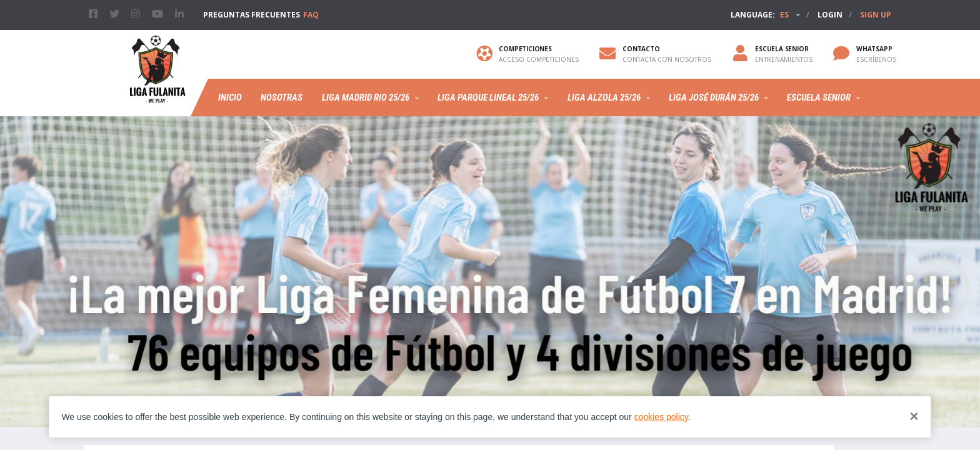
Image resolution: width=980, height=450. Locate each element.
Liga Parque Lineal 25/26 (488, 97)
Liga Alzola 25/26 (604, 97)
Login (830, 15)
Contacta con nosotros (667, 59)
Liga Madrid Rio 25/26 (366, 97)
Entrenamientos (784, 59)
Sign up (876, 15)
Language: (760, 15)
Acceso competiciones (539, 59)
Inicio (230, 97)
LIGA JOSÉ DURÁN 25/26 (714, 97)
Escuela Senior (819, 97)
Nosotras (282, 97)
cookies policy (661, 417)
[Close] (914, 416)
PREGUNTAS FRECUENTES (261, 15)
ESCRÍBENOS (876, 59)
